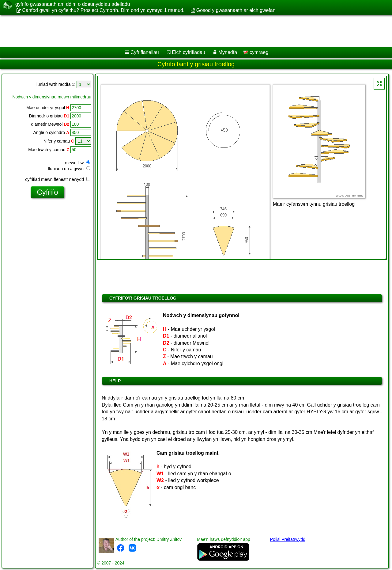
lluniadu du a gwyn (69, 169)
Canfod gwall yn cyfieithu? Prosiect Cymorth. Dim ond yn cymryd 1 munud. (103, 10)
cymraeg (256, 52)
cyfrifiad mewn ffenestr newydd (58, 179)
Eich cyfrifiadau (188, 52)
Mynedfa (228, 52)
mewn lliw (78, 163)
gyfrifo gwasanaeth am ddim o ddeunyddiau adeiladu (73, 4)
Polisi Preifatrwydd (288, 539)
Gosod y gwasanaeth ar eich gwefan (236, 10)
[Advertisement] (186, 31)
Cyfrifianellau (145, 52)
